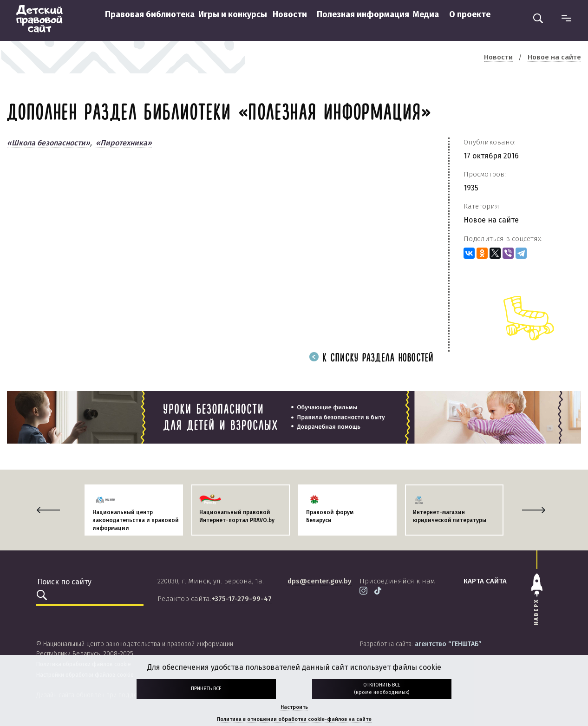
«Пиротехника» (124, 143)
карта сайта (485, 581)
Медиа (426, 14)
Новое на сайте (491, 220)
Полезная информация (363, 14)
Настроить (294, 707)
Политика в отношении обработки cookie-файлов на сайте (294, 719)
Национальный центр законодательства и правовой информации (136, 520)
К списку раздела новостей (372, 358)
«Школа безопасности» (49, 143)
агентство (448, 644)
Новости (290, 14)
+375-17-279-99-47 (242, 599)
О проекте (470, 14)
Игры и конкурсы (233, 14)
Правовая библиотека (150, 14)
